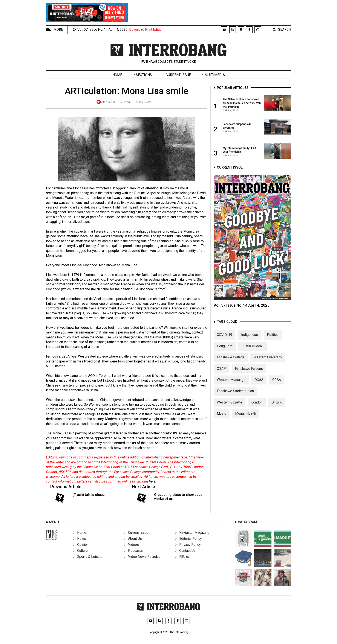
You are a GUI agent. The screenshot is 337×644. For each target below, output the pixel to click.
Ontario (277, 406)
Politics (273, 339)
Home (117, 75)
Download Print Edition (146, 30)
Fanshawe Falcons (249, 372)
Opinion (126, 102)
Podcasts (133, 556)
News (80, 544)
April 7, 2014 (144, 102)
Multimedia (215, 75)
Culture (80, 556)
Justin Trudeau (253, 350)
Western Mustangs (231, 383)
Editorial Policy (189, 544)
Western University (268, 361)
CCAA (277, 383)
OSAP (221, 372)
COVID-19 (224, 339)
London (257, 406)
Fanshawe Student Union (235, 395)
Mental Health (246, 417)
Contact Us (185, 556)
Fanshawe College (231, 361)
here (152, 481)
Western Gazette (230, 406)
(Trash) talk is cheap (89, 495)
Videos (132, 550)
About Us (133, 544)
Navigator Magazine (192, 538)
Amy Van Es (109, 102)
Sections (144, 75)
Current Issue (178, 75)
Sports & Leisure (88, 562)
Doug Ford (225, 350)
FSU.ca (182, 562)
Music (221, 417)
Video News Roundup (142, 562)
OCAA (259, 383)
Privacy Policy (188, 550)
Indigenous (250, 339)
